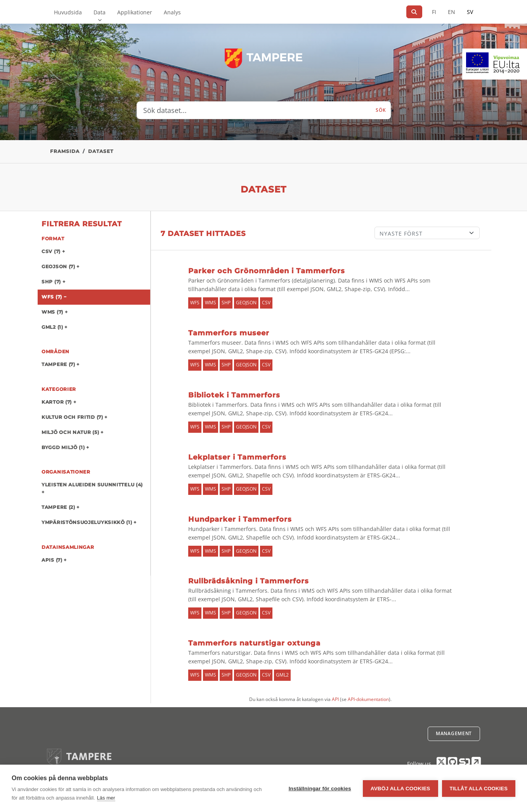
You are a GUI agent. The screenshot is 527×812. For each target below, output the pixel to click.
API (335, 699)
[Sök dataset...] (254, 110)
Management (454, 733)
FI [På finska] (434, 12)
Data (100, 12)
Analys (172, 12)
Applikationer (135, 12)
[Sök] (414, 12)
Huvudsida (68, 12)
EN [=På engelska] (452, 12)
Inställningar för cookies (320, 789)
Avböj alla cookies (400, 789)
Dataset (101, 151)
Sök (381, 110)
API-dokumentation (368, 699)
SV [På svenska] (470, 12)
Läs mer (106, 798)
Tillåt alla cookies (479, 789)
